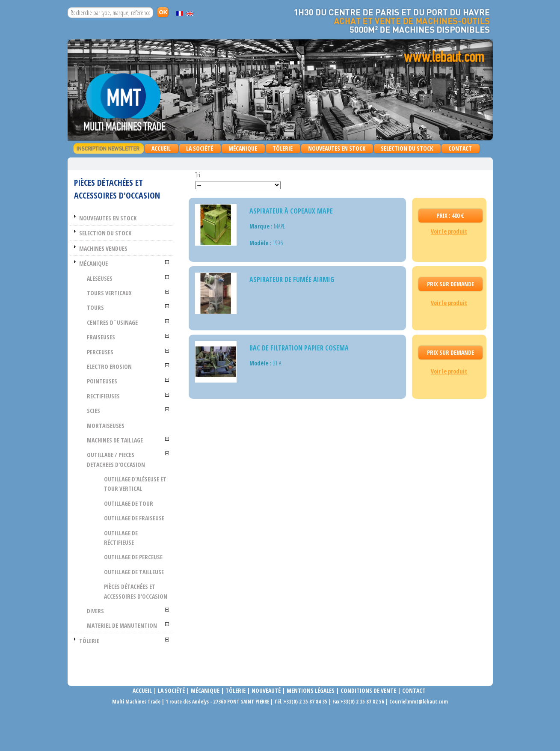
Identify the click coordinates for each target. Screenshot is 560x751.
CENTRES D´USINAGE (125, 322)
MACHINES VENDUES (116, 248)
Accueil (161, 148)
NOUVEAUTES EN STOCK (337, 148)
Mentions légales (311, 729)
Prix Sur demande (450, 284)
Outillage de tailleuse (134, 586)
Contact (460, 148)
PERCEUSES (113, 352)
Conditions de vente (368, 729)
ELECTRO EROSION (122, 367)
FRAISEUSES (114, 337)
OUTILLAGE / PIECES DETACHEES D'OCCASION (129, 459)
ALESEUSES (113, 278)
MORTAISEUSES (119, 426)
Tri (198, 175)
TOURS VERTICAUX (122, 293)
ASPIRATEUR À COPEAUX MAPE (291, 211)
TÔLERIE (280, 149)
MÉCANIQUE (241, 149)
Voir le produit (449, 231)
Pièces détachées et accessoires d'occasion (142, 615)
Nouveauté (266, 729)
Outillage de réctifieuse (134, 547)
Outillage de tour (141, 503)
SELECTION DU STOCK (407, 148)
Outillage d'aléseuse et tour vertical (144, 484)
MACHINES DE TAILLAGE (128, 440)
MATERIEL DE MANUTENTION (119, 659)
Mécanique (204, 729)
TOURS (108, 307)
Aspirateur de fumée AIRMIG (292, 279)
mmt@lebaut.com (428, 740)
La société (171, 729)
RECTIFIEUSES (116, 396)
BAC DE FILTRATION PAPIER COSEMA (299, 348)
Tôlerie (236, 729)
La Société (200, 148)
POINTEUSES (115, 381)
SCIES (106, 411)
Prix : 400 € (450, 215)
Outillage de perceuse (146, 567)
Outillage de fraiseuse (134, 523)
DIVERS (108, 640)
